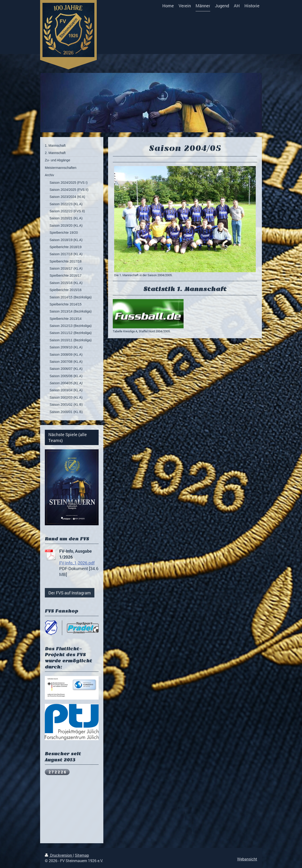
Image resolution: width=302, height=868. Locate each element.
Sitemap (82, 855)
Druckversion (59, 855)
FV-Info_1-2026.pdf (77, 563)
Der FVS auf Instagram (70, 593)
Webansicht (247, 859)
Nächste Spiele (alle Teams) (68, 437)
